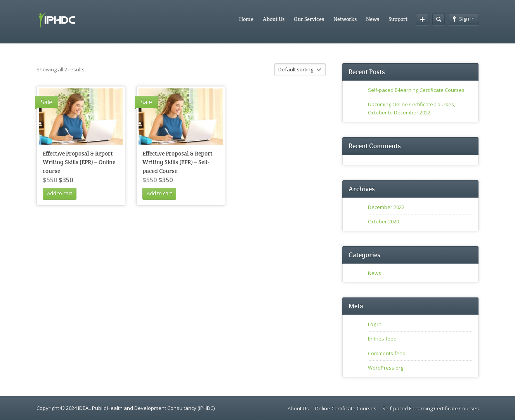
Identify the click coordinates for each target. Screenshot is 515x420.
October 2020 (383, 221)
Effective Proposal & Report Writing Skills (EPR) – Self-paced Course (178, 162)
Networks (345, 19)
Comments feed (387, 353)
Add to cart (60, 193)
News (373, 19)
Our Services (309, 19)
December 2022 (386, 207)
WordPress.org (386, 368)
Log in (375, 324)
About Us (274, 19)
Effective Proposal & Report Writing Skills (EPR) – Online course (79, 162)
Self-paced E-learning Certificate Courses (416, 90)
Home (246, 19)
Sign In (464, 19)
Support (398, 19)
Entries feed (382, 339)
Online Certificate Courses (346, 408)
